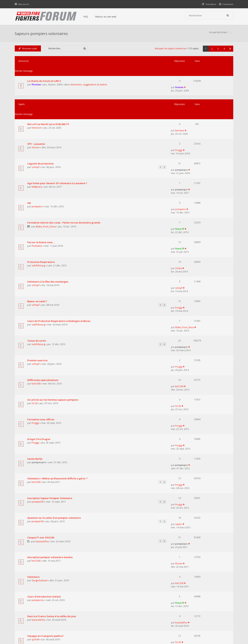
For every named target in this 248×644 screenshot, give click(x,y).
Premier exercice (38, 267)
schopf (36, 132)
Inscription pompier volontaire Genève (51, 405)
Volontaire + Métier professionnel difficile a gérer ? (58, 349)
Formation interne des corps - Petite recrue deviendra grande (64, 169)
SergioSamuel (40, 423)
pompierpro (197, 128)
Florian (195, 405)
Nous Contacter (173, 597)
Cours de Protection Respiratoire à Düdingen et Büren (59, 239)
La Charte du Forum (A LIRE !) (45, 73)
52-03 (35, 298)
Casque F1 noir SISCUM (41, 391)
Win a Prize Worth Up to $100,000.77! (49, 100)
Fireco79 (196, 169)
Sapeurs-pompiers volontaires (42, 34)
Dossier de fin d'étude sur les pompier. (50, 474)
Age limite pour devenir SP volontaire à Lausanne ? (58, 142)
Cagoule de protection (41, 128)
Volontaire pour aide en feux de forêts (50, 488)
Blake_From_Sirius (46, 173)
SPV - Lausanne (37, 114)
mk (30, 156)
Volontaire (34, 419)
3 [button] (218, 50)
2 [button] (212, 50)
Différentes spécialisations (43, 280)
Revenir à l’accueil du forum (34, 538)
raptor (194, 377)
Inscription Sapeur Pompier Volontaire (50, 363)
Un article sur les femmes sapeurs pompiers (53, 294)
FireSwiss (38, 187)
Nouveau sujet (28, 50)
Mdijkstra (37, 145)
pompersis (38, 436)
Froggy (195, 114)
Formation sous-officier (41, 308)
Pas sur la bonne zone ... (42, 184)
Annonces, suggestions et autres (89, 77)
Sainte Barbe (35, 336)
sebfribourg (39, 201)
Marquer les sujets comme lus (170, 50)
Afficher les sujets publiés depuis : (76, 517)
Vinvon (36, 118)
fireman (37, 77)
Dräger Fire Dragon (39, 322)
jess (35, 478)
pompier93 (38, 367)
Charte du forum (99, 608)
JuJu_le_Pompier (199, 488)
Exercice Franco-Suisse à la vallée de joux (52, 446)
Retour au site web (108, 17)
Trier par (137, 517)
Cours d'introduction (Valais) (45, 433)
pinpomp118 (39, 492)
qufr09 (36, 464)
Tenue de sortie (37, 253)
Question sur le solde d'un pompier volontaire (55, 377)
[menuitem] (226, 4)
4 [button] (224, 50)
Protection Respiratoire (42, 197)
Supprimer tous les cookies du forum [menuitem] (214, 625)
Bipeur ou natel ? (38, 225)
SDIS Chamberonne (39, 502)
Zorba (194, 197)
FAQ (88, 17)
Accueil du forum (24, 625)
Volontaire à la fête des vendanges (48, 211)
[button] (230, 50)
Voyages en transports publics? (46, 460)
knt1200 (37, 284)
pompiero (38, 159)
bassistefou (43, 395)
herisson (37, 104)
